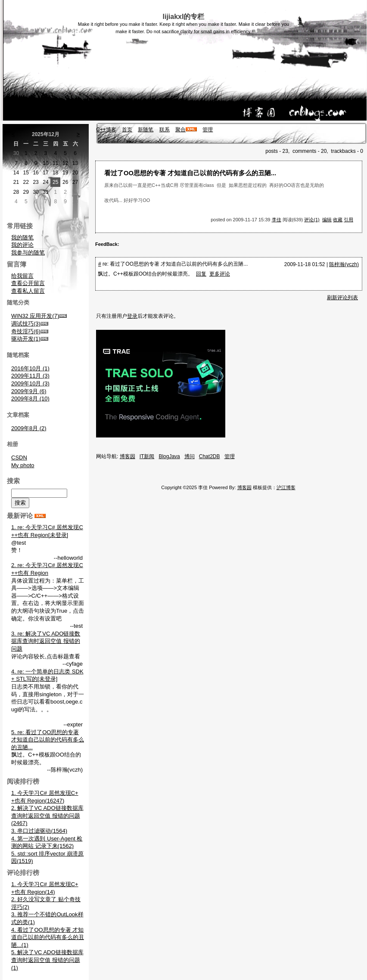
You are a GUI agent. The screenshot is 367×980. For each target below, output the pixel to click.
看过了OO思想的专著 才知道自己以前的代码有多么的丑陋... (190, 173)
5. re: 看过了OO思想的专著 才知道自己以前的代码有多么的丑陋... (48, 740)
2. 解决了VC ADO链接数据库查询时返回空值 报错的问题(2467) (47, 816)
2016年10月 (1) (30, 368)
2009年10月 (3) (30, 383)
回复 (201, 274)
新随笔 (146, 130)
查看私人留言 (28, 291)
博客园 (128, 456)
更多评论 (220, 274)
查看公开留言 (28, 283)
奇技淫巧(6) (26, 331)
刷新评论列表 (342, 298)
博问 (190, 456)
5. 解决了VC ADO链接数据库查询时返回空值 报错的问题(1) (47, 960)
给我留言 (22, 276)
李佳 (277, 220)
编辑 (327, 220)
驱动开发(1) (26, 339)
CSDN (19, 457)
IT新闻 (147, 456)
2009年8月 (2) (29, 428)
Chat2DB (210, 456)
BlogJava (169, 456)
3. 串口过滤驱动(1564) (39, 831)
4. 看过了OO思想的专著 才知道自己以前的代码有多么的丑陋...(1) (48, 937)
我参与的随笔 (28, 253)
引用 (348, 220)
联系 (165, 130)
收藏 (338, 220)
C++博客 (106, 130)
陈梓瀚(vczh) (344, 264)
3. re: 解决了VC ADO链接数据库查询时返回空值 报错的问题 (46, 641)
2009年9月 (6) (29, 391)
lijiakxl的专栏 (184, 17)
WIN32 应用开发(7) (35, 316)
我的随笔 (22, 237)
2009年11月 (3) (30, 376)
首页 (127, 130)
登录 (132, 316)
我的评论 (22, 245)
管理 (208, 130)
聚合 (180, 130)
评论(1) (312, 220)
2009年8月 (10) (30, 399)
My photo (23, 465)
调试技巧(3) (26, 324)
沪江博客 (286, 487)
